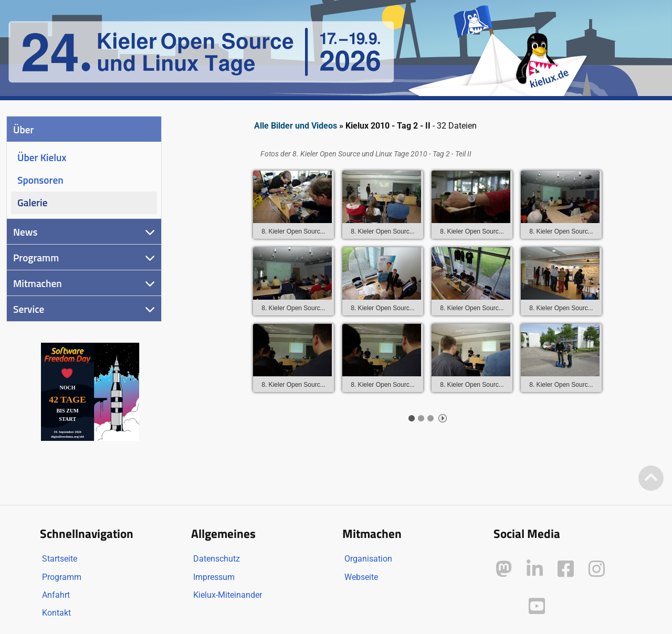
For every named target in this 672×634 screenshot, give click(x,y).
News (25, 232)
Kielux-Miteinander (228, 595)
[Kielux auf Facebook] (566, 569)
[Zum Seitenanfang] (651, 479)
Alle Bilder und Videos (296, 126)
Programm (36, 257)
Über (23, 129)
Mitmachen (38, 283)
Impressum (214, 577)
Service (29, 309)
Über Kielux (42, 157)
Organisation (368, 559)
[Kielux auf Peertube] (505, 604)
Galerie (32, 202)
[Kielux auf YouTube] (537, 606)
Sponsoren (40, 180)
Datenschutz (217, 559)
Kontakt (56, 613)
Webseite (361, 577)
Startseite (60, 559)
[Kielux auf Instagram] (597, 569)
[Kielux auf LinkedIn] (535, 569)
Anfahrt (56, 595)
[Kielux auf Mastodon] (504, 569)
